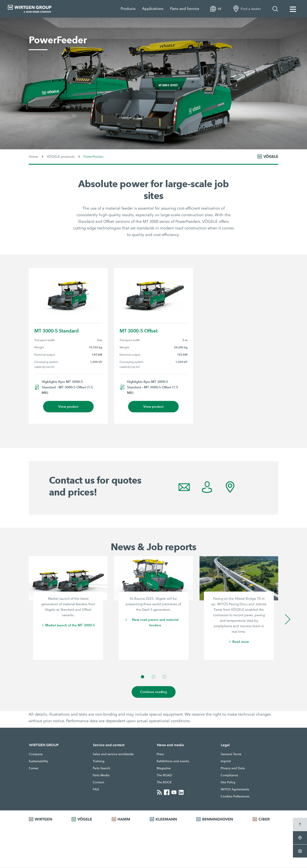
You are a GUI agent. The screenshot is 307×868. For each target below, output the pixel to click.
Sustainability (38, 761)
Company (36, 754)
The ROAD (164, 775)
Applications (153, 9)
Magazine (164, 768)
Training (99, 761)
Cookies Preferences (235, 797)
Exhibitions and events (173, 761)
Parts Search (101, 768)
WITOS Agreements (235, 789)
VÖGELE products (61, 157)
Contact (98, 782)
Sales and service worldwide (113, 754)
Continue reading (154, 692)
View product (68, 407)
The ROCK (164, 782)
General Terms (231, 754)
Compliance (229, 775)
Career (34, 768)
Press (160, 754)
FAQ (96, 789)
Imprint (226, 761)
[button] (143, 677)
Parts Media (101, 775)
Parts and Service (185, 9)
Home (33, 157)
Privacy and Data (233, 768)
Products (128, 9)
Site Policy (228, 782)
